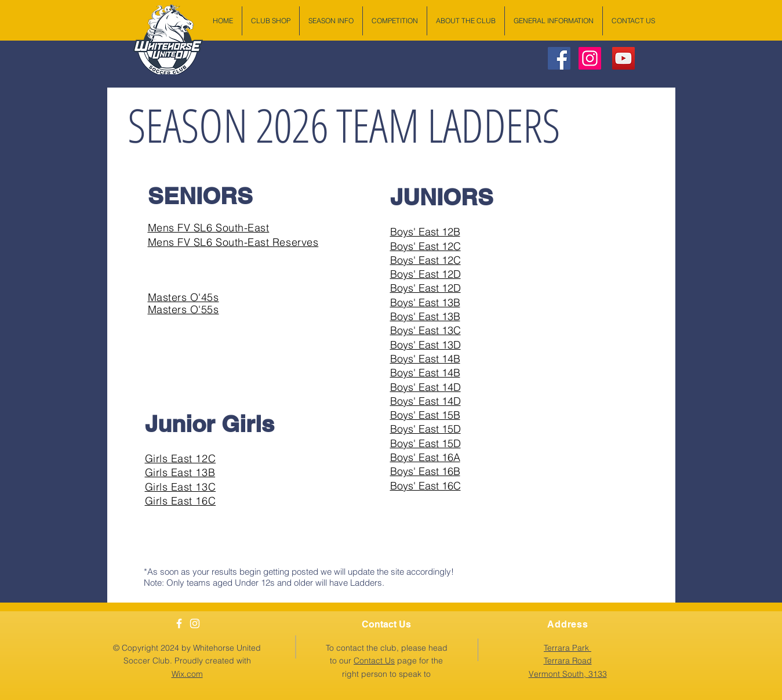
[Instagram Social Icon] (590, 58)
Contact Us (374, 661)
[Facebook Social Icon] (559, 58)
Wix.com (187, 674)
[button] (568, 661)
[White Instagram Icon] (195, 623)
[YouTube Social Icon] (623, 58)
